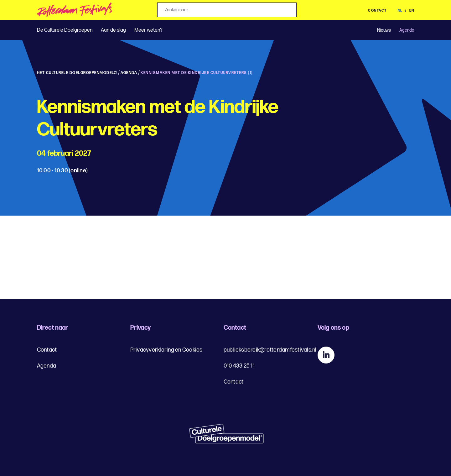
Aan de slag (113, 30)
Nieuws (384, 30)
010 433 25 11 (239, 366)
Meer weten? (148, 30)
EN (412, 10)
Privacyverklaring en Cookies (166, 350)
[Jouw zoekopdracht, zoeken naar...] (227, 10)
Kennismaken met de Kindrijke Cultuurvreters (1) (197, 73)
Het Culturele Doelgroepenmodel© (77, 73)
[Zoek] (290, 10)
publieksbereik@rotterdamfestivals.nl (270, 350)
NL (401, 10)
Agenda (407, 30)
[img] (75, 11)
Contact (377, 10)
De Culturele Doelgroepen (65, 30)
